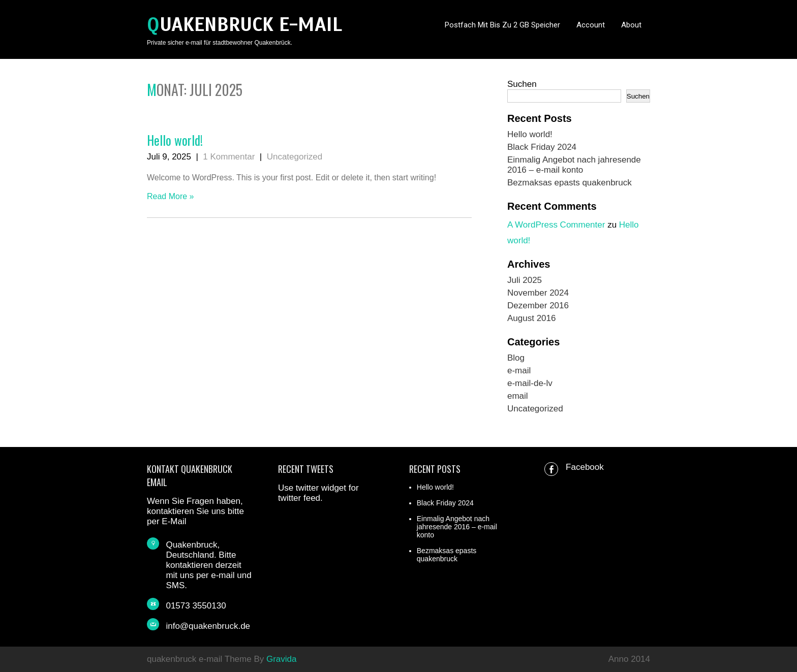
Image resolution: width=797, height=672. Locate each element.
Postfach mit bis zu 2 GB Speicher (502, 25)
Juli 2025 (525, 280)
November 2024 (538, 293)
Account (591, 25)
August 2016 (531, 318)
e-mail (519, 371)
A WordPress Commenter (556, 225)
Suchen (522, 84)
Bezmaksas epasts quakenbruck (570, 183)
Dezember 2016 (538, 306)
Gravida (282, 659)
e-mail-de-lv (530, 383)
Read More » (171, 196)
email (518, 396)
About (631, 25)
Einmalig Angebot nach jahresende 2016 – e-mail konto (574, 165)
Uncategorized (295, 157)
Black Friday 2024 (542, 147)
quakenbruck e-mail (244, 25)
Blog (516, 358)
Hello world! (175, 140)
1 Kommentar (229, 157)
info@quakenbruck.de (208, 626)
